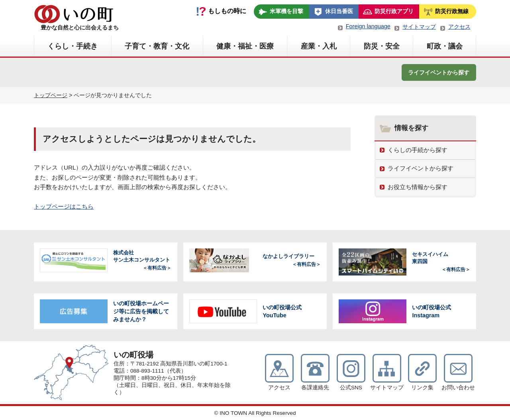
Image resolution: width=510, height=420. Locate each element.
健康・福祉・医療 (245, 46)
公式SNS (351, 388)
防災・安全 (382, 46)
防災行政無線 (452, 11)
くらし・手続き (73, 46)
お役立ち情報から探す (418, 187)
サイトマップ (419, 27)
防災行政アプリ (394, 11)
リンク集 (422, 388)
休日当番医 (339, 11)
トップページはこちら (64, 206)
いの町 (74, 14)
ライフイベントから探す (439, 72)
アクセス (459, 27)
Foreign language (368, 26)
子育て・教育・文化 (157, 46)
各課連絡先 (315, 388)
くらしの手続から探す (418, 150)
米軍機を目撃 (286, 11)
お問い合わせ (458, 388)
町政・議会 (445, 46)
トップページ (51, 95)
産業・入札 (319, 46)
